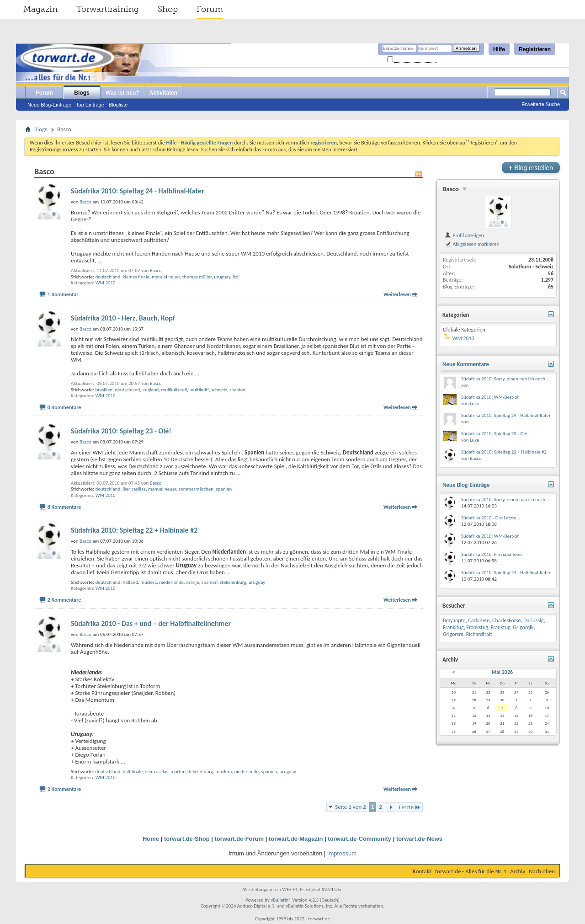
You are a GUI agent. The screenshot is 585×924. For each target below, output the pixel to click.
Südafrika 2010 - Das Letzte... (491, 518)
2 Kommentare (64, 600)
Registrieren (535, 49)
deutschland (108, 277)
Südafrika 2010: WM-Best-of (490, 397)
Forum (210, 9)
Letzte (410, 807)
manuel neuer (166, 277)
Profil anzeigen (464, 235)
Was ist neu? (122, 93)
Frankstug (478, 627)
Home (151, 839)
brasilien (104, 390)
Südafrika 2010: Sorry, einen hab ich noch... (505, 379)
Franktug (501, 627)
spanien (237, 390)
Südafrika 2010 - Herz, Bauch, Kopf (123, 318)
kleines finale (136, 277)
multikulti (199, 390)
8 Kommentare (64, 507)
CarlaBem (479, 620)
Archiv (518, 871)
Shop (168, 9)
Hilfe (499, 49)
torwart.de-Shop (187, 839)
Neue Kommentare (466, 364)
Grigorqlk (524, 627)
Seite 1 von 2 (351, 807)
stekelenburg (233, 582)
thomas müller (197, 277)
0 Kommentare (64, 407)
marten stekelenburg (192, 772)
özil (236, 277)
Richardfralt (479, 634)
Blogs (82, 93)
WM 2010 (106, 283)
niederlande (171, 582)
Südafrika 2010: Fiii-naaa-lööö (492, 554)
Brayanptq (454, 620)
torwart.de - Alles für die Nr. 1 (471, 871)
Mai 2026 (502, 672)
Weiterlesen (397, 294)
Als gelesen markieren (472, 244)
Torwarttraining (108, 9)
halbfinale (133, 772)
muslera (149, 582)
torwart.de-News (419, 839)
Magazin (40, 9)
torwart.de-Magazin (296, 839)
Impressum (342, 853)
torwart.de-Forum (239, 839)
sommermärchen (196, 489)
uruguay (222, 277)
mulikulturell (174, 390)
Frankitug (453, 627)
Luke (475, 403)
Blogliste (118, 105)
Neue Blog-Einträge (49, 105)
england (150, 390)
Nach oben (542, 871)
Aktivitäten (163, 93)
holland (130, 582)
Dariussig (533, 620)
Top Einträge (90, 105)
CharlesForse (506, 620)
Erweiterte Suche (541, 104)
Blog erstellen (531, 168)
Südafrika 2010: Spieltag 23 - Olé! (121, 431)
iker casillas (134, 489)
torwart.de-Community (359, 839)
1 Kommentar (63, 294)
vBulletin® (281, 900)
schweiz (219, 390)
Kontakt (422, 871)
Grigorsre (453, 634)
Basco (156, 270)
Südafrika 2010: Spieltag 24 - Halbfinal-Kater (138, 191)
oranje (193, 582)
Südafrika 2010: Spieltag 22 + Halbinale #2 (134, 530)
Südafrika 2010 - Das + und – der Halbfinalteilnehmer (151, 623)
